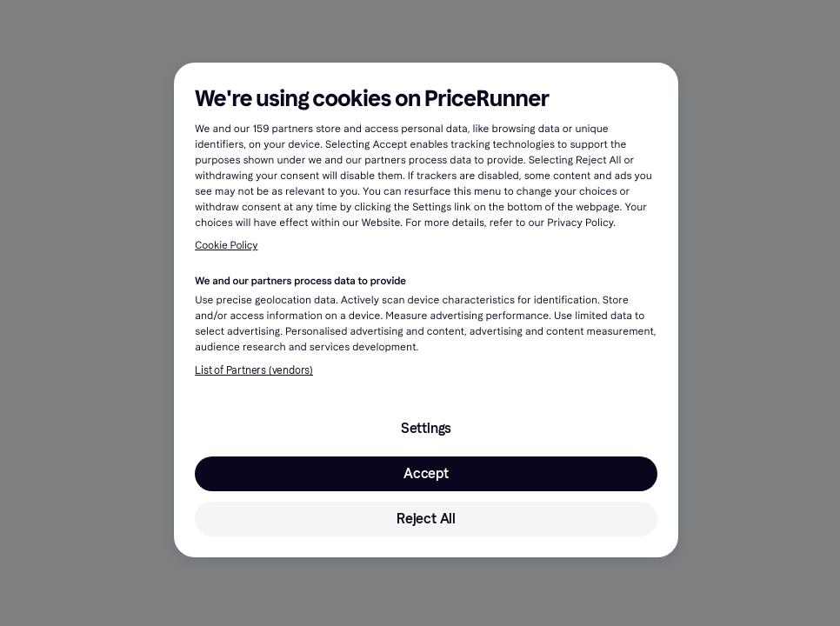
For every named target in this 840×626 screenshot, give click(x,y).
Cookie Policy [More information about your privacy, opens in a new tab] (226, 246)
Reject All (426, 519)
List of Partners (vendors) (254, 370)
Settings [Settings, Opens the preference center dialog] (426, 428)
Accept (426, 473)
